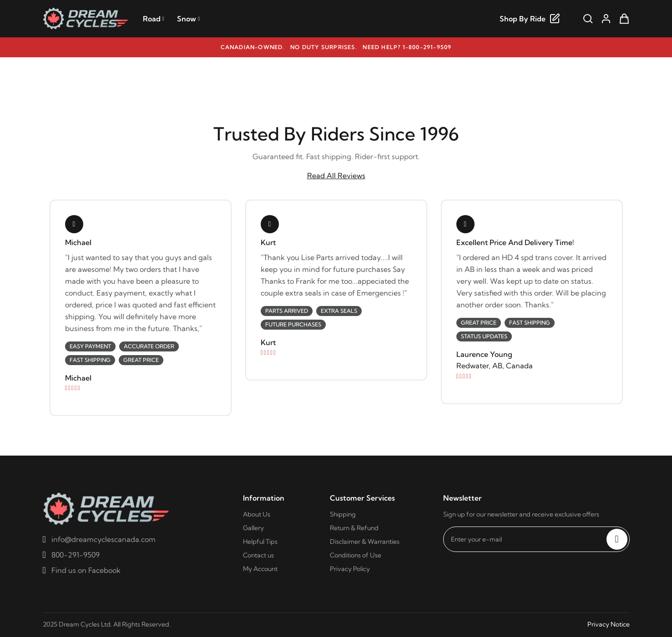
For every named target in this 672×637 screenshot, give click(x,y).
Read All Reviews (336, 176)
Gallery (253, 528)
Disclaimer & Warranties (365, 542)
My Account (260, 569)
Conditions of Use (356, 555)
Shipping (343, 514)
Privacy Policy (350, 569)
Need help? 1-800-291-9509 (407, 47)
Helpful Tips (260, 542)
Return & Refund (354, 528)
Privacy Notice (609, 624)
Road (154, 19)
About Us (257, 514)
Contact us (258, 555)
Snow (188, 19)
